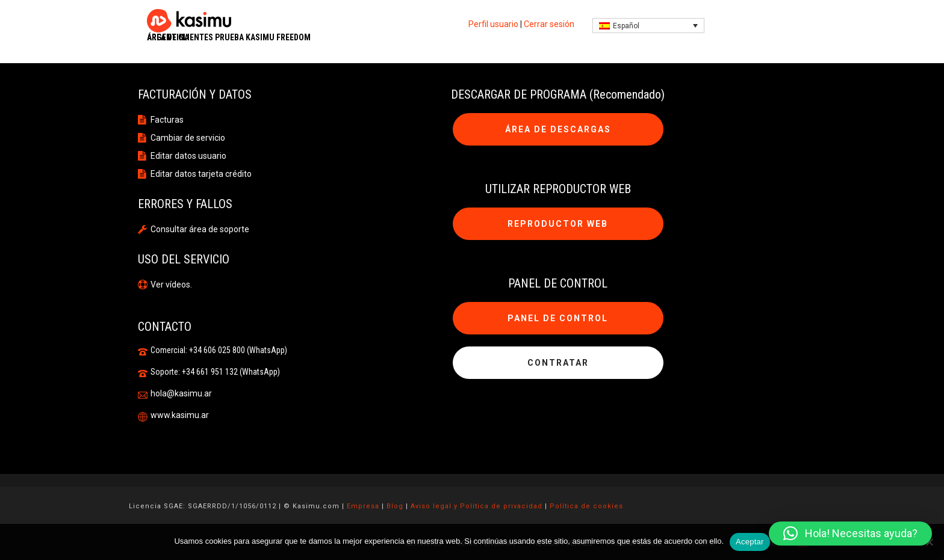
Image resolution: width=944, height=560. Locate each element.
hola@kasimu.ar (181, 393)
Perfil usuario (493, 24)
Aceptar (750, 542)
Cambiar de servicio (188, 138)
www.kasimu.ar (180, 415)
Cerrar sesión (549, 24)
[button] (850, 534)
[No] (929, 542)
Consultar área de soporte (200, 229)
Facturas (167, 120)
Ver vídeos (170, 285)
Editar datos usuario (188, 156)
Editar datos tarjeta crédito (201, 174)
